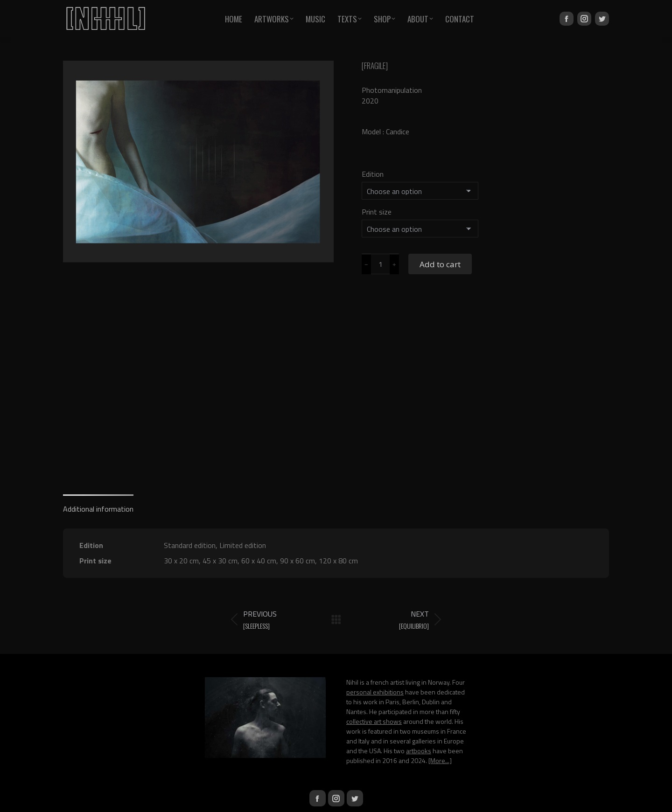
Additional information (98, 509)
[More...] (440, 760)
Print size (377, 212)
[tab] (98, 504)
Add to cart (440, 264)
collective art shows (374, 721)
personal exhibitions (375, 692)
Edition (373, 174)
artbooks (419, 751)
